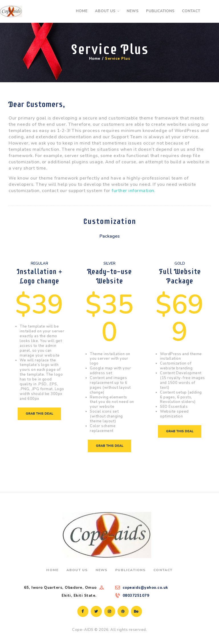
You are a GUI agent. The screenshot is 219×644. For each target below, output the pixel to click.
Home (95, 59)
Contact (163, 570)
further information (133, 191)
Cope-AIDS (83, 630)
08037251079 (136, 596)
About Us (77, 570)
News (102, 570)
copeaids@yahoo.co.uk (145, 588)
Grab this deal (39, 414)
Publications (130, 570)
